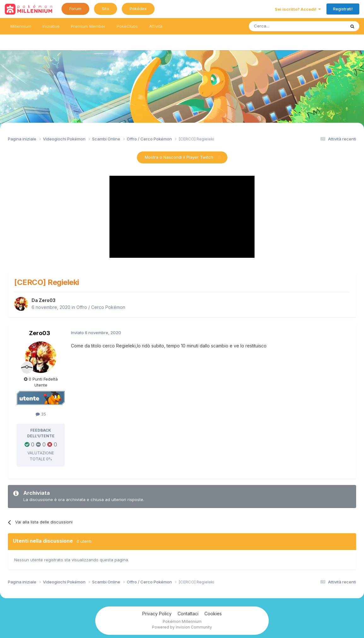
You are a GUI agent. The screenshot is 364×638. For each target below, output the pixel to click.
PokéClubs (127, 26)
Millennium (21, 26)
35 (41, 414)
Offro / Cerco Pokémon (101, 307)
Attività (156, 26)
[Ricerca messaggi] (282, 26)
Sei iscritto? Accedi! (298, 9)
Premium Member (88, 26)
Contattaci (188, 614)
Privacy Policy (157, 614)
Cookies (213, 614)
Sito (106, 9)
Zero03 (47, 300)
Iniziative (51, 26)
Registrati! (343, 9)
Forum (75, 9)
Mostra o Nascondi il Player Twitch (179, 157)
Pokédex (138, 9)
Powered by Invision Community (182, 627)
